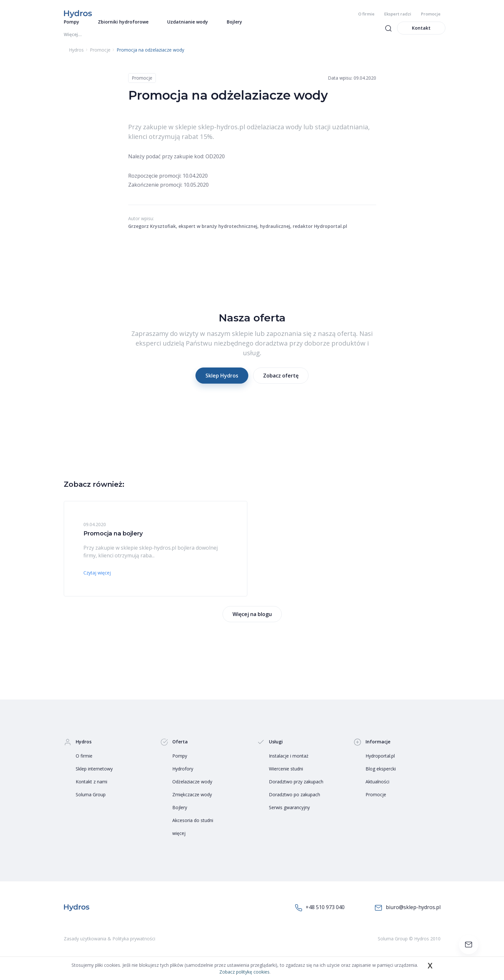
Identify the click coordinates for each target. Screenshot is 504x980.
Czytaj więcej (97, 580)
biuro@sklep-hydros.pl (408, 915)
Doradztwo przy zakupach (296, 789)
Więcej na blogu (252, 622)
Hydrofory (183, 776)
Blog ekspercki (381, 776)
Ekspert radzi (398, 14)
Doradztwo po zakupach (295, 802)
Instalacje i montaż (289, 764)
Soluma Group (91, 802)
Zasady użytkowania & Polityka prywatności (109, 946)
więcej (179, 841)
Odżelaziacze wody (192, 789)
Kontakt (421, 36)
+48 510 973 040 (320, 915)
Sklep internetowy (94, 776)
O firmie (366, 14)
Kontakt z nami (91, 789)
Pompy (180, 764)
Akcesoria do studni (193, 828)
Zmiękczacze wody (192, 802)
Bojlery (180, 815)
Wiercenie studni (286, 776)
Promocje (431, 14)
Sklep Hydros (222, 383)
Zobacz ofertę (281, 383)
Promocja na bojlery (113, 541)
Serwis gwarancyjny (289, 815)
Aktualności (377, 789)
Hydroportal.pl (380, 764)
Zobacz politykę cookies (244, 972)
